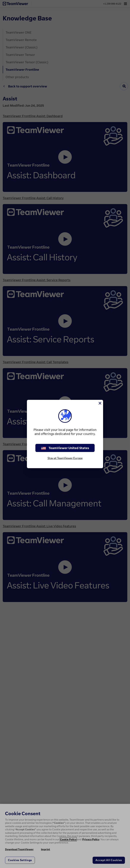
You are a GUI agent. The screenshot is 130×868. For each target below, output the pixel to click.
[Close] (100, 403)
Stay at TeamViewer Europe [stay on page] (65, 458)
